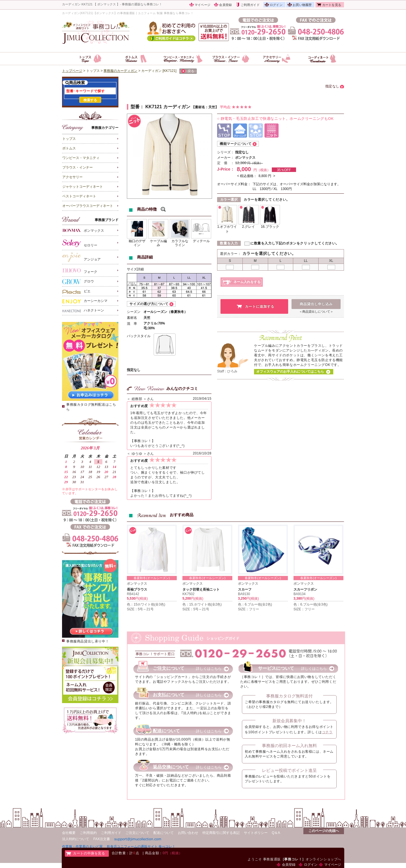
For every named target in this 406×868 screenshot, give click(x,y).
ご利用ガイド (250, 5)
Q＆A (276, 833)
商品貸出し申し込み (316, 304)
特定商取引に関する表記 (221, 833)
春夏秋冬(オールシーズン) (152, 578)
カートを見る (332, 5)
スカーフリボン (305, 589)
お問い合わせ (188, 833)
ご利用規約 (88, 833)
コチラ (327, 732)
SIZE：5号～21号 (140, 609)
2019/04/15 (202, 399)
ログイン (276, 5)
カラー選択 (229, 200)
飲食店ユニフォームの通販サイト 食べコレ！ (141, 846)
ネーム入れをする (247, 282)
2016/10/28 (202, 453)
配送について (164, 833)
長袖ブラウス (137, 589)
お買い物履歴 (302, 5)
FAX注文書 (102, 839)
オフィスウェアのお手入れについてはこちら (290, 372)
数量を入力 (229, 243)
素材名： (202, 107)
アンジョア (81, 257)
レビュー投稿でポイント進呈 (289, 770)
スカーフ (245, 589)
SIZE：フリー (249, 609)
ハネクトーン (83, 311)
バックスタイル (139, 336)
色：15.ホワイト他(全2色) (202, 604)
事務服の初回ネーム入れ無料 (289, 746)
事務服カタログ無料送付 (289, 696)
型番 (135, 107)
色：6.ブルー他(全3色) (311, 604)
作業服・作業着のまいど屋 (82, 846)
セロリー (80, 243)
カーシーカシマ (85, 301)
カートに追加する (260, 306)
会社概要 (69, 833)
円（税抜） (255, 163)
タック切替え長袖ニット (201, 589)
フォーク (80, 270)
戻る (188, 71)
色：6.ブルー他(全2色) (255, 604)
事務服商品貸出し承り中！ (88, 641)
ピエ (76, 291)
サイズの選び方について (149, 304)
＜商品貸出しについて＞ (316, 312)
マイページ (202, 5)
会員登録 (225, 5)
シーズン (134, 312)
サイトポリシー (256, 833)
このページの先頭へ (324, 831)
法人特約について (76, 839)
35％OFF (284, 170)
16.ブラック (270, 227)
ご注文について (137, 833)
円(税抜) (142, 598)
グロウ (78, 281)
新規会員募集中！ (289, 721)
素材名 (132, 318)
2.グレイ (248, 227)
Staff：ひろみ (227, 371)
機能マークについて (236, 144)
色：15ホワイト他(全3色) (146, 604)
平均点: (236, 107)
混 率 (132, 324)
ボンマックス (83, 230)
